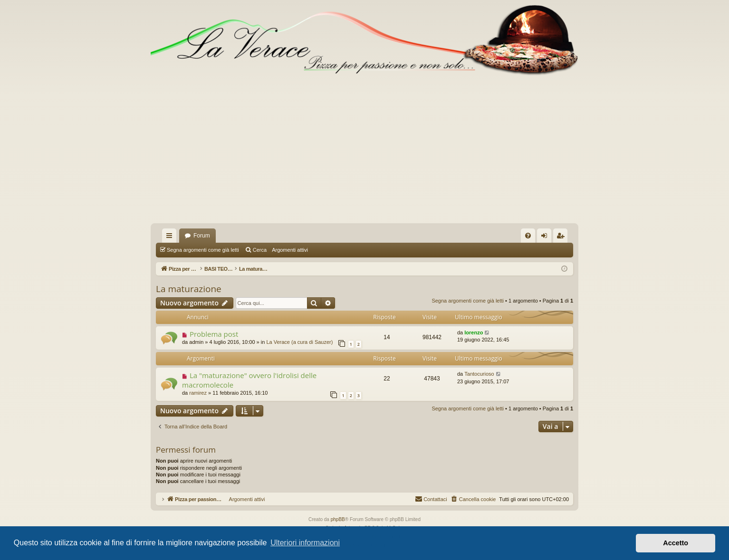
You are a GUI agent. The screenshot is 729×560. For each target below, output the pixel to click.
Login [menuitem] (546, 237)
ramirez (198, 393)
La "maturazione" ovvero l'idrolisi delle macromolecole (249, 380)
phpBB (338, 519)
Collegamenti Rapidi (171, 237)
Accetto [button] (676, 543)
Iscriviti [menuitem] (562, 237)
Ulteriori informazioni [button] (305, 543)
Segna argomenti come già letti (203, 250)
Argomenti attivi (290, 250)
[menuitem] (528, 236)
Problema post (214, 334)
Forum (202, 236)
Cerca (260, 250)
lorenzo (474, 332)
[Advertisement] (364, 152)
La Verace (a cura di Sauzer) (299, 342)
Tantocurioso (479, 374)
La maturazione (189, 289)
